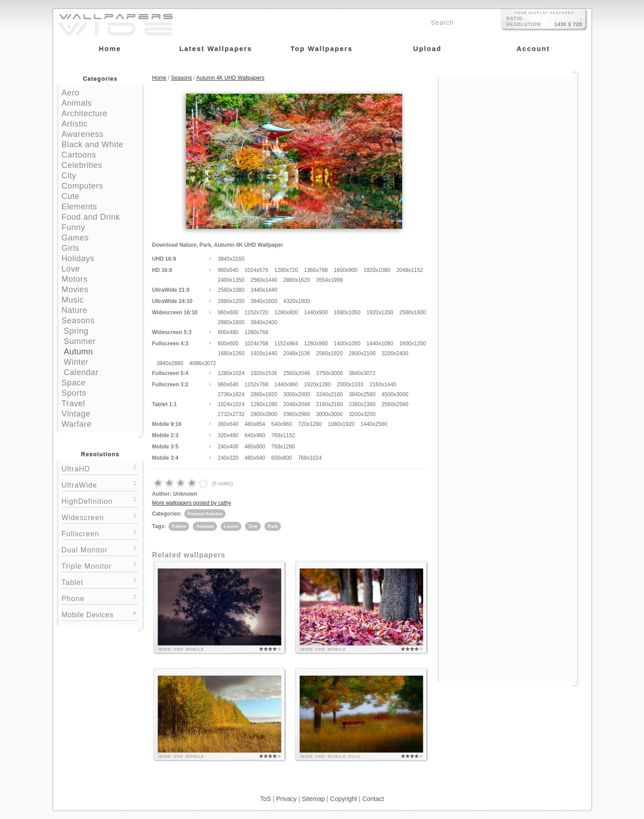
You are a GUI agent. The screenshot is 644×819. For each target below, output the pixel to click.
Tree (253, 526)
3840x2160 (231, 259)
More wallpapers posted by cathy (192, 503)
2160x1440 (383, 385)
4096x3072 (202, 363)
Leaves (231, 526)
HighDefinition (100, 500)
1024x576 (256, 270)
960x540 (228, 270)
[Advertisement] (508, 134)
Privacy (286, 799)
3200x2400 (395, 353)
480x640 (255, 458)
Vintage (76, 414)
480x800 (255, 447)
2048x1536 (297, 353)
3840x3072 (362, 373)
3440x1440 (264, 290)
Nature (75, 310)
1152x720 (256, 312)
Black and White (93, 145)
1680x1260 (231, 353)
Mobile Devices (88, 615)
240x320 (228, 458)
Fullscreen (100, 533)
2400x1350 (231, 280)
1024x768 (256, 344)
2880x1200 (231, 301)
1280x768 (256, 332)
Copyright (344, 799)
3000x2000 (297, 394)
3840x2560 (362, 394)
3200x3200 (362, 414)
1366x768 (316, 270)
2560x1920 (329, 353)
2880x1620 (297, 280)
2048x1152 (410, 270)
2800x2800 (264, 414)
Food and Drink (91, 217)
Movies (75, 290)
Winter (76, 362)
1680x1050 (347, 312)
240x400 (228, 447)
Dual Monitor (100, 549)
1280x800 (286, 312)
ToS (265, 799)
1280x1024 (231, 373)
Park (273, 526)
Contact (373, 799)
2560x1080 (231, 290)
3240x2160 (329, 394)
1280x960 (316, 344)
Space (74, 383)
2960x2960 (297, 414)
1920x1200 (380, 312)
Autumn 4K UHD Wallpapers (231, 78)
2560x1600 (413, 312)
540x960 (281, 424)
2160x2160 (329, 404)
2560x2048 (297, 373)
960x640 (228, 385)
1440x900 (316, 312)
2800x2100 (362, 353)
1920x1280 (317, 385)
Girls (71, 248)
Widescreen (100, 517)
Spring (76, 331)
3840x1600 (264, 301)
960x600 (228, 312)
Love (71, 269)
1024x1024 (231, 404)
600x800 (281, 458)
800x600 (228, 344)
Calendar (81, 372)
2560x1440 (264, 280)
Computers (83, 186)
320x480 (228, 435)
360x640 (228, 424)
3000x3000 (329, 414)
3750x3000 (329, 373)
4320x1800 (297, 301)
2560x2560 (395, 404)
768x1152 (283, 435)
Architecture (85, 113)
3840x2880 (170, 363)
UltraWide (100, 484)
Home (159, 78)
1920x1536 (264, 373)
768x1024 (310, 458)
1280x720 (286, 270)
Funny (74, 227)
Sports (74, 393)
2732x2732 (231, 414)
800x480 (228, 332)
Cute (71, 196)
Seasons (78, 321)
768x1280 (283, 447)
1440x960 (286, 385)
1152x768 (256, 385)
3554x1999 (329, 280)
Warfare (77, 424)
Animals (77, 103)
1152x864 (286, 344)
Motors (75, 279)
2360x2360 (362, 404)
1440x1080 (380, 344)
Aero (71, 93)
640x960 (255, 435)
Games (75, 238)
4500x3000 (395, 394)
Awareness (83, 134)
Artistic (75, 124)
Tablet (100, 581)
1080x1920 (341, 424)
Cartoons (79, 155)
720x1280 (310, 424)
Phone (100, 598)
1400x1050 (347, 344)
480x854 (255, 424)
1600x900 (346, 270)
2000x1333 (350, 385)
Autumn (79, 352)
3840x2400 (264, 322)
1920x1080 (377, 270)
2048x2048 (297, 404)
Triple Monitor (100, 565)
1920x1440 (264, 353)
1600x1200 (413, 344)
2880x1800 (231, 322)
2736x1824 (231, 394)
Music (73, 300)
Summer (80, 341)
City (69, 176)
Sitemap (313, 799)
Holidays (78, 258)
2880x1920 (264, 394)
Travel (73, 403)
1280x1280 (264, 404)
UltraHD (100, 468)
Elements (79, 207)
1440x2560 (374, 424)
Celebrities (82, 165)
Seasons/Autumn (205, 513)
